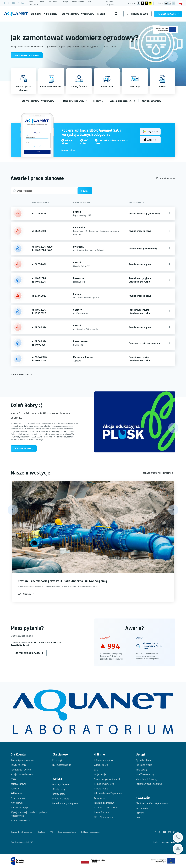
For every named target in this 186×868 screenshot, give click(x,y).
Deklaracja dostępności (110, 3)
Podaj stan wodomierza (22, 774)
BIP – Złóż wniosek (103, 817)
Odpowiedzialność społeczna (108, 793)
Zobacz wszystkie (21, 374)
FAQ (90, 2)
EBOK (13, 779)
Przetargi (57, 760)
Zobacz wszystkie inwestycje (159, 473)
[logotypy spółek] (93, 712)
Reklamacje (16, 793)
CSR (138, 817)
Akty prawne (17, 803)
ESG (96, 770)
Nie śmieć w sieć (144, 765)
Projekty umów (18, 798)
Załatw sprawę (18, 784)
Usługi (65, 2)
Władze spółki (101, 765)
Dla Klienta (36, 14)
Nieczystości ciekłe (62, 765)
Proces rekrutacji (61, 798)
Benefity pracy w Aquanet (65, 803)
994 (114, 646)
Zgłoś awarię (168, 14)
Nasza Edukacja (102, 812)
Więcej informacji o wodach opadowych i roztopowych (30, 814)
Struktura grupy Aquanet (107, 779)
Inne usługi (141, 770)
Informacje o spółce (104, 760)
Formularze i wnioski (21, 770)
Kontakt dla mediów (104, 803)
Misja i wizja (100, 774)
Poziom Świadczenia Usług (149, 784)
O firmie (41, 2)
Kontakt (101, 14)
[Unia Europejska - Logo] (166, 29)
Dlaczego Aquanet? (62, 784)
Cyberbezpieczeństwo (67, 832)
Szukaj (85, 191)
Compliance (33, 4)
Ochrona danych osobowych (22, 832)
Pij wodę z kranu (144, 760)
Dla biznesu (52, 14)
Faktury (97, 101)
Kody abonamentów (151, 101)
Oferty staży (59, 794)
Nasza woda (142, 808)
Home (31, 2)
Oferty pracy (59, 789)
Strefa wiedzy (78, 2)
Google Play (150, 131)
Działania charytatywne (106, 807)
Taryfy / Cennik (18, 765)
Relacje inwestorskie (104, 784)
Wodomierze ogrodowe (121, 101)
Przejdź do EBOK (137, 14)
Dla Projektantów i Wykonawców (78, 14)
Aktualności (53, 2)
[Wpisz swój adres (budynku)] (44, 191)
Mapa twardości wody (74, 101)
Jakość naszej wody (145, 774)
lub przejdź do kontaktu (27, 653)
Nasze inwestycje (19, 807)
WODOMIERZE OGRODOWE (27, 55)
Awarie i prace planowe (22, 760)
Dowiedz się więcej (72, 150)
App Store (150, 139)
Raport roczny (101, 788)
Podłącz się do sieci (20, 820)
